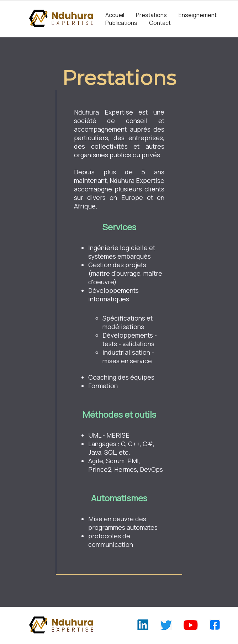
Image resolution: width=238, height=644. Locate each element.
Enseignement (198, 15)
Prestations (151, 15)
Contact (160, 23)
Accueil (115, 15)
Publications (121, 23)
